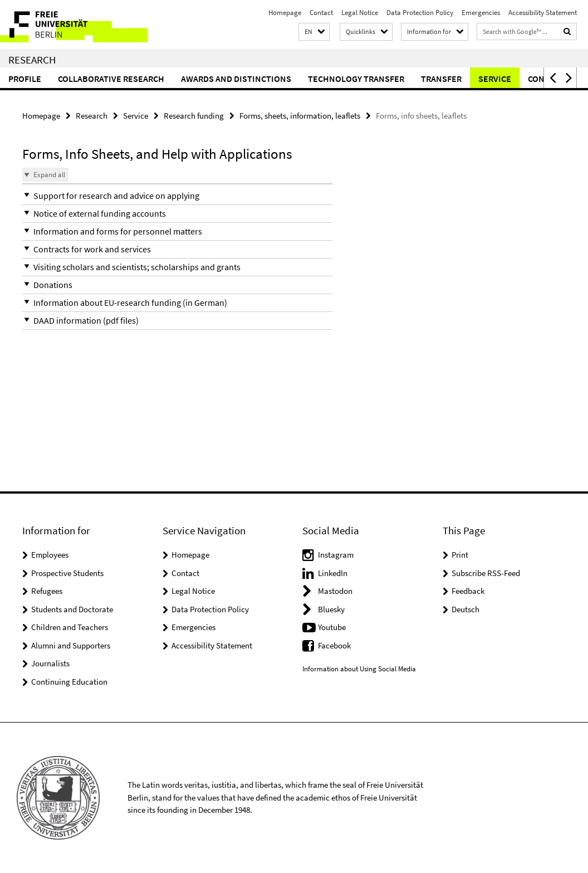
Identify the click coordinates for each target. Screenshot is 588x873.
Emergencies (481, 13)
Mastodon (335, 591)
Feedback (468, 591)
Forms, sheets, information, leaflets (300, 116)
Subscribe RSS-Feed (486, 573)
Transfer (441, 79)
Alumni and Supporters (71, 645)
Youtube (332, 627)
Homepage (285, 13)
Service (495, 79)
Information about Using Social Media (359, 669)
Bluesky (331, 609)
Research (32, 60)
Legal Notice (360, 13)
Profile (25, 79)
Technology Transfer (356, 79)
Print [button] (460, 555)
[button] (314, 32)
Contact (321, 13)
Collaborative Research (111, 79)
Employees (50, 555)
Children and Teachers (70, 627)
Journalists (50, 663)
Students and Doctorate (72, 609)
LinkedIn (333, 573)
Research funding (194, 116)
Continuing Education (69, 682)
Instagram (336, 555)
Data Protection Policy (420, 13)
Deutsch (465, 609)
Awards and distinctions (236, 79)
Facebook (334, 645)
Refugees (47, 591)
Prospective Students (67, 573)
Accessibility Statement (543, 13)
